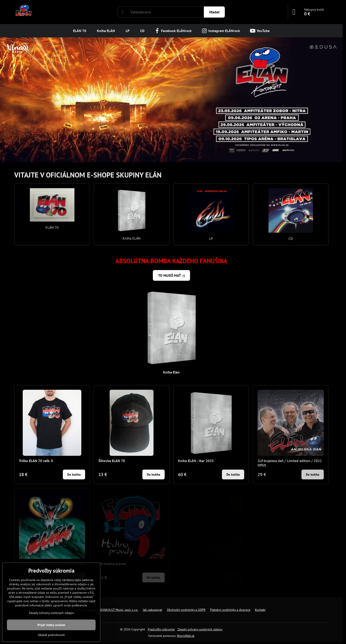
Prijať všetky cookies (51, 625)
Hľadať (214, 12)
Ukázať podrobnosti (51, 635)
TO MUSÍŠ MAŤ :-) (171, 275)
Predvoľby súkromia (161, 629)
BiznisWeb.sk (186, 636)
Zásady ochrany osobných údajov (200, 629)
